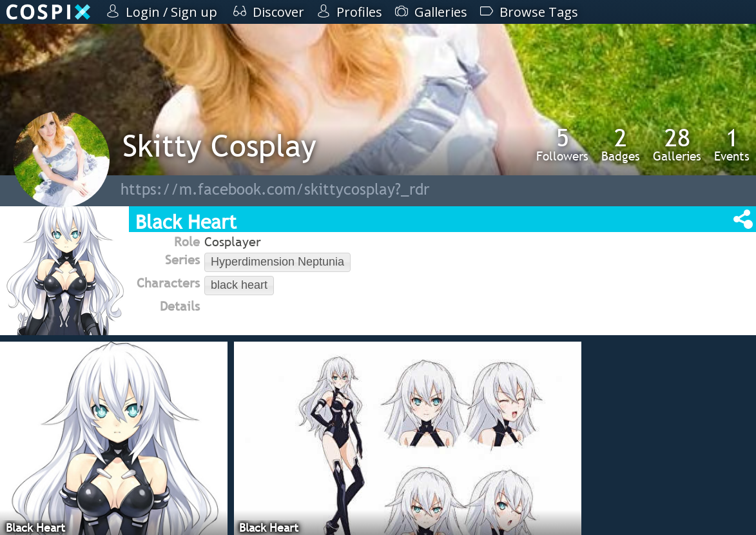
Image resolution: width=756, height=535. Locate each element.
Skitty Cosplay (219, 145)
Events (732, 144)
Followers (562, 144)
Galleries (677, 144)
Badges (621, 144)
